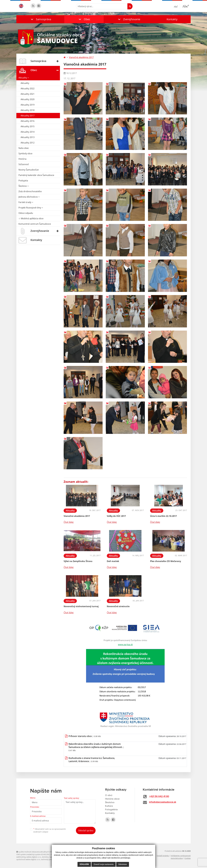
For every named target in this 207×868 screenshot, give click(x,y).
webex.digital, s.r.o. (34, 857)
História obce (112, 799)
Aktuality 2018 (28, 110)
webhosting (21, 857)
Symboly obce (25, 153)
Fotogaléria (111, 810)
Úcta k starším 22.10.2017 (163, 516)
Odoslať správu (86, 830)
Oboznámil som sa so (50, 830)
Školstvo (24, 186)
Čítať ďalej (69, 522)
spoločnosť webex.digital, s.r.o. (28, 859)
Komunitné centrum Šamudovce (35, 224)
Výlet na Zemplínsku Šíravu (78, 561)
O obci (109, 795)
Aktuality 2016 (28, 121)
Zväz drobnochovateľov (30, 191)
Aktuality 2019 (28, 105)
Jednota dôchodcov (29, 197)
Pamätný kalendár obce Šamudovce (36, 175)
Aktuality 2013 (28, 137)
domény (45, 857)
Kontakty (172, 19)
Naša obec (24, 148)
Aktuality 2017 (28, 116)
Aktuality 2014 (28, 132)
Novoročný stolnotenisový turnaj (81, 606)
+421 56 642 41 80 (159, 796)
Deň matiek (113, 561)
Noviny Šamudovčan (29, 170)
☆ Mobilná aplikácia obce (31, 218)
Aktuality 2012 (28, 143)
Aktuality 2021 (28, 94)
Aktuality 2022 (28, 88)
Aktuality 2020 (28, 99)
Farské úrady (26, 202)
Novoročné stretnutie (118, 606)
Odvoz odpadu (26, 213)
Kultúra (109, 806)
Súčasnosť (24, 164)
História (22, 159)
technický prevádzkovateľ (51, 859)
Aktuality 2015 (28, 126)
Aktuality (24, 78)
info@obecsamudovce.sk (163, 802)
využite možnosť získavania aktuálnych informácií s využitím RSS (43, 852)
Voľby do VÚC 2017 (116, 516)
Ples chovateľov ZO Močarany (166, 561)
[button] (40, 19)
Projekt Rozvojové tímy (31, 208)
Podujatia (23, 181)
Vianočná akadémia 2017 (81, 57)
